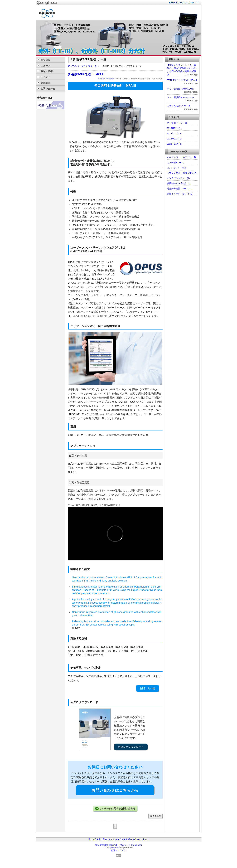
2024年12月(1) (174, 139)
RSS (118, 856)
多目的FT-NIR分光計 (106, 79)
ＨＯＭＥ (45, 60)
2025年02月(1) (174, 128)
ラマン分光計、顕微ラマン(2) (182, 173)
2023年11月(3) (174, 144)
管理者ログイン (118, 850)
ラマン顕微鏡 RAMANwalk (180, 89)
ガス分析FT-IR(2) (176, 163)
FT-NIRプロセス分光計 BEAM (182, 80)
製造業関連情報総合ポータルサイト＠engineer (119, 845)
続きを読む (156, 816)
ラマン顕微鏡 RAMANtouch (181, 97)
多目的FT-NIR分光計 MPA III (86, 74)
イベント (45, 77)
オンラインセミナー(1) (178, 178)
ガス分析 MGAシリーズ (179, 106)
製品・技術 (47, 71)
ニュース (45, 66)
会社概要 (45, 83)
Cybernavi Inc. (114, 848)
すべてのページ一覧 (177, 123)
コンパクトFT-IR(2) (177, 168)
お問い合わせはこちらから (115, 790)
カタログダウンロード (131, 747)
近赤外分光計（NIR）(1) (179, 189)
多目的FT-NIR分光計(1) (179, 183)
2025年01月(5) (174, 134)
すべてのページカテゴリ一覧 (82, 66)
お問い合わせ (147, 688)
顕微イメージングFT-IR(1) (180, 194)
